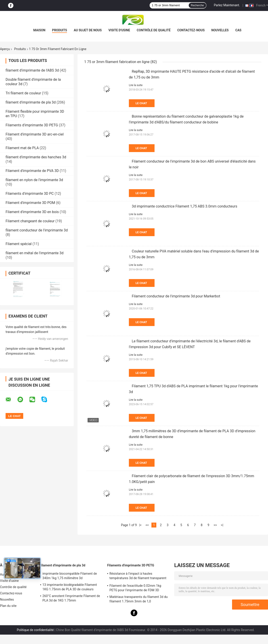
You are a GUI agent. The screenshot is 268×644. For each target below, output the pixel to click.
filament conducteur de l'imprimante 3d (37, 230)
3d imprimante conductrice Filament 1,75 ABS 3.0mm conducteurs (184, 206)
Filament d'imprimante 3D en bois (32, 212)
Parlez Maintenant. (227, 5)
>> (215, 525)
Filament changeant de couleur (30, 221)
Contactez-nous (191, 30)
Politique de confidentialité (35, 630)
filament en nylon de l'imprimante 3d (34, 180)
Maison (39, 30)
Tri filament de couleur (23, 93)
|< (140, 525)
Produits (60, 30)
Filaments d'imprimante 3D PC (30, 194)
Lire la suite (136, 85)
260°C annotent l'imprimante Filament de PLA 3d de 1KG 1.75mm (71, 598)
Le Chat (141, 103)
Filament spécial (19, 244)
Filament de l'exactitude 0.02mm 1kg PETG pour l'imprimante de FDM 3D (135, 588)
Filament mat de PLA (22, 148)
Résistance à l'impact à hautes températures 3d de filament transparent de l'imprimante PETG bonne (138, 576)
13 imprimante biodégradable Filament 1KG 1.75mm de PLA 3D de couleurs (70, 587)
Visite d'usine (119, 30)
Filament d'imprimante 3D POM (30, 203)
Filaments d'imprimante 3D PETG (32, 125)
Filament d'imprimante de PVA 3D (32, 171)
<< (147, 525)
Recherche (197, 5)
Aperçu (5, 49)
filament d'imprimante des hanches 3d (36, 157)
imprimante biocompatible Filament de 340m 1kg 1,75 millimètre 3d (70, 576)
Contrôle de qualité (154, 30)
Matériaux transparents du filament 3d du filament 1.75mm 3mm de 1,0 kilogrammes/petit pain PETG (139, 600)
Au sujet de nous (88, 30)
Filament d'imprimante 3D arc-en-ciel (35, 134)
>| (222, 525)
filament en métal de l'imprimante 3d (35, 253)
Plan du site (8, 606)
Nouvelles (220, 30)
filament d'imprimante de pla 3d (31, 102)
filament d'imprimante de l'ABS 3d (32, 70)
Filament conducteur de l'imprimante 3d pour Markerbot (176, 296)
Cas (238, 30)
